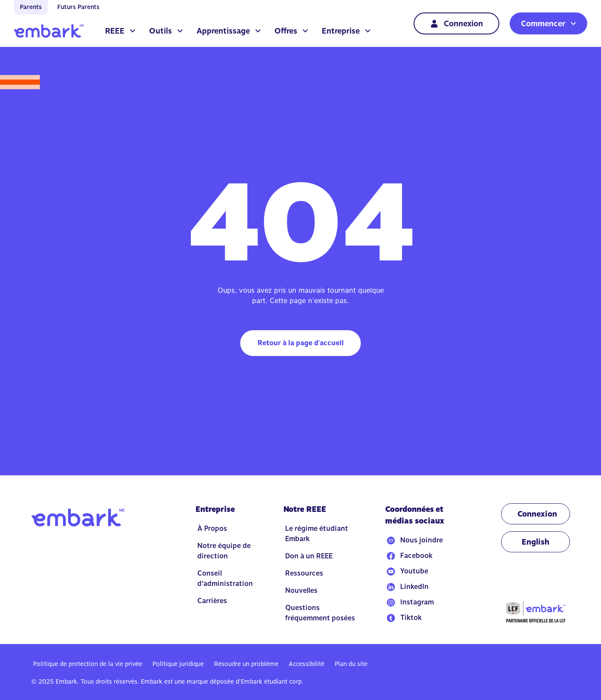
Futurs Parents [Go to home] (78, 7)
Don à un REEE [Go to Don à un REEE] (309, 556)
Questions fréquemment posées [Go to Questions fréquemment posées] (320, 613)
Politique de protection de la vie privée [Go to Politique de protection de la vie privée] (88, 664)
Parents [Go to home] (31, 7)
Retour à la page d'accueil (301, 343)
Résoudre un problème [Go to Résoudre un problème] (246, 664)
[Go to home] (49, 31)
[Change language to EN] (536, 542)
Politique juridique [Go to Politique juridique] (178, 664)
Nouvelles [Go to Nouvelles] (301, 590)
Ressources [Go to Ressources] (304, 573)
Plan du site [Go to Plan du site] (351, 664)
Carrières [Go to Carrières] (212, 601)
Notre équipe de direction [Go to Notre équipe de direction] (224, 551)
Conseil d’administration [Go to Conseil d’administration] (225, 578)
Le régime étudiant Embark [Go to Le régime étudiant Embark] (317, 534)
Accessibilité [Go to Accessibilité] (307, 664)
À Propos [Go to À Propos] (212, 528)
